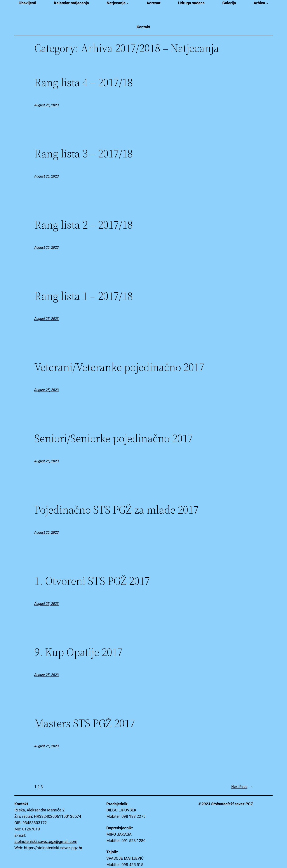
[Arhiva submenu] (267, 3)
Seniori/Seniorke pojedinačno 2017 (114, 438)
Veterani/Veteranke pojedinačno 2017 (119, 367)
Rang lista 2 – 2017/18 (83, 225)
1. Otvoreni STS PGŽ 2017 (92, 581)
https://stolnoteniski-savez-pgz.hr (53, 848)
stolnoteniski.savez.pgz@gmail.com (46, 841)
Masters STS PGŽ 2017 (85, 723)
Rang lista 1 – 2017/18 (83, 296)
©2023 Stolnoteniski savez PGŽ (225, 804)
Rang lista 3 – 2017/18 (83, 154)
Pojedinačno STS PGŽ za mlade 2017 (117, 510)
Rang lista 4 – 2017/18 (83, 82)
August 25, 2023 (47, 105)
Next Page (242, 787)
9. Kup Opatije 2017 (78, 652)
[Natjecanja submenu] (128, 3)
